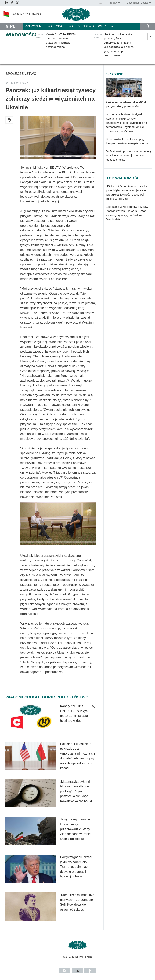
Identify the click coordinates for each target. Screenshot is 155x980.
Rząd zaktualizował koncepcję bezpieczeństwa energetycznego (127, 141)
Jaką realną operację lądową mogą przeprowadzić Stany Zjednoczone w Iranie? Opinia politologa (76, 829)
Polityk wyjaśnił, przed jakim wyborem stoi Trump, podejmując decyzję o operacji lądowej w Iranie (76, 867)
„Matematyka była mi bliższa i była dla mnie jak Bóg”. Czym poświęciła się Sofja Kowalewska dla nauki (76, 791)
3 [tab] (149, 177)
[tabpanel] (129, 205)
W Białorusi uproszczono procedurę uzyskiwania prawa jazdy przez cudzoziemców (129, 155)
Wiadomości (21, 35)
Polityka (55, 26)
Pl (13, 26)
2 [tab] (146, 177)
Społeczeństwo (80, 26)
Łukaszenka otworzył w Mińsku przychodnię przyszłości (128, 104)
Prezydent (34, 26)
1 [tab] (143, 177)
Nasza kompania (77, 957)
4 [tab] (152, 177)
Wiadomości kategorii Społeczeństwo (47, 697)
